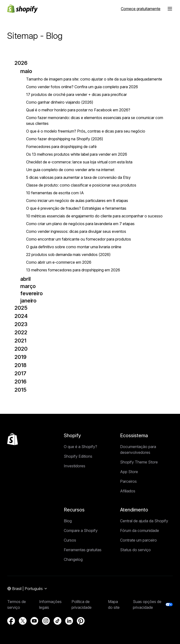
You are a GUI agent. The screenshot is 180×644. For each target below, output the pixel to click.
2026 (21, 63)
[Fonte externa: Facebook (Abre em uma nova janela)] (11, 621)
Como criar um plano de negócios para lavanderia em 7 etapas (80, 224)
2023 (21, 324)
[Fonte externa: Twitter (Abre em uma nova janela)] (23, 621)
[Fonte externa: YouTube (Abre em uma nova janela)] (34, 621)
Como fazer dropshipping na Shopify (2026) (65, 139)
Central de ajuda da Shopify (144, 521)
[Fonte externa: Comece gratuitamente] (141, 9)
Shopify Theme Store (139, 462)
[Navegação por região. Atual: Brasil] (27, 589)
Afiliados (128, 491)
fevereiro (32, 293)
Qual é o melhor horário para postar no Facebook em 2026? (78, 110)
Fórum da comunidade (140, 530)
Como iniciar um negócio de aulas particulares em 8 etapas (77, 201)
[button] (170, 9)
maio (26, 71)
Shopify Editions (78, 456)
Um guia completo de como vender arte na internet (70, 170)
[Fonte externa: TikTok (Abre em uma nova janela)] (58, 621)
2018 (21, 365)
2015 (21, 390)
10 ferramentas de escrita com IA (55, 193)
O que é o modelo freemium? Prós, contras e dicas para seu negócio (86, 131)
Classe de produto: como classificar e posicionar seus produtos (81, 185)
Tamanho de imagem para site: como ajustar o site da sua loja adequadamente (94, 79)
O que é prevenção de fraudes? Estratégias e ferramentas (76, 208)
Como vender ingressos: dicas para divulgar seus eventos (76, 231)
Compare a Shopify (81, 530)
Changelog (73, 559)
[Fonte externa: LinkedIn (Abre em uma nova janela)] (69, 621)
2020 (21, 349)
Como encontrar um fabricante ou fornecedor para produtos (79, 239)
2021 (20, 341)
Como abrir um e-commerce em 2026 (59, 262)
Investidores (75, 466)
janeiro (28, 301)
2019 (21, 357)
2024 (21, 316)
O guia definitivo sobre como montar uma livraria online (74, 247)
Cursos (70, 540)
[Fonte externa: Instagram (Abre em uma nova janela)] (46, 621)
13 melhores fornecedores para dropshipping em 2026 (73, 270)
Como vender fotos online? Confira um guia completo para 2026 (82, 87)
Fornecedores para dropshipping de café (61, 147)
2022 (21, 332)
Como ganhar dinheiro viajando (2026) (60, 102)
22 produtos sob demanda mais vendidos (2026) (68, 255)
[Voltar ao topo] (13, 439)
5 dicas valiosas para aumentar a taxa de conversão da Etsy (78, 177)
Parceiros (128, 481)
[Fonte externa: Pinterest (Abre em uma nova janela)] (81, 621)
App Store (129, 472)
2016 (21, 382)
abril (25, 279)
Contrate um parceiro (138, 540)
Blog (68, 521)
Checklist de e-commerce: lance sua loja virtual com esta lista (79, 162)
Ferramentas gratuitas (83, 550)
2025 (21, 308)
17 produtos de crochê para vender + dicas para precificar (76, 94)
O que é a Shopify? (80, 447)
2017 (20, 373)
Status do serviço (135, 550)
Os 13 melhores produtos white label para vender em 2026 (77, 154)
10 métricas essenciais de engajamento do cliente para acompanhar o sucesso (94, 216)
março (28, 286)
